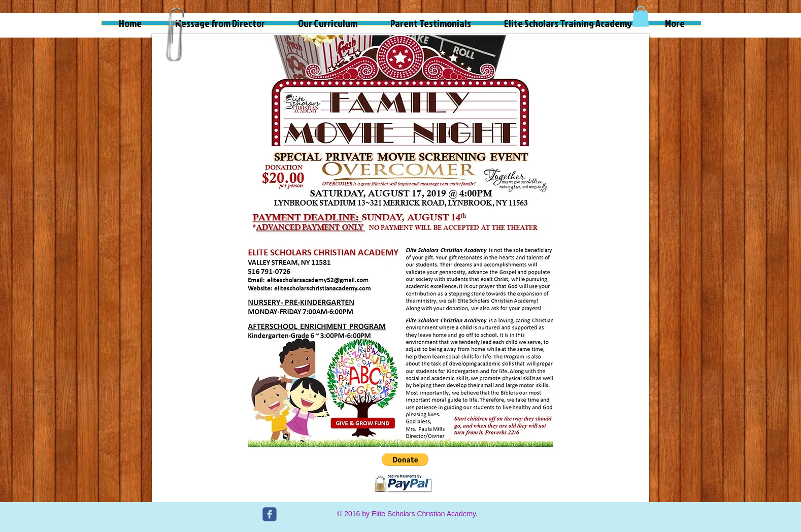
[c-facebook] (270, 514)
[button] (641, 16)
